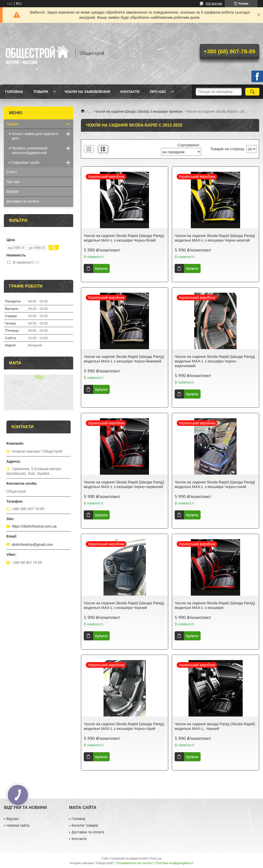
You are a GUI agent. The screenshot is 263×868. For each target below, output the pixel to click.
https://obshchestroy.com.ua (34, 526)
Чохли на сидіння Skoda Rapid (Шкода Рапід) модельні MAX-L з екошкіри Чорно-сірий (124, 726)
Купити (101, 268)
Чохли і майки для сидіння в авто (35, 136)
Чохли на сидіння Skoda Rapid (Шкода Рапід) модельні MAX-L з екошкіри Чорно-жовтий (215, 238)
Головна (14, 92)
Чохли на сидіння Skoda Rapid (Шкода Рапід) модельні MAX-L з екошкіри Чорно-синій (215, 484)
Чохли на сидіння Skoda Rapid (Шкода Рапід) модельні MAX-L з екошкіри (215, 605)
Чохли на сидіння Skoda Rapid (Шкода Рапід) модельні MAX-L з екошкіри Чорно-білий (124, 238)
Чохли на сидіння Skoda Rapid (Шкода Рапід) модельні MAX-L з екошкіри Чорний (124, 605)
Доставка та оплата (23, 201)
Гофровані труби (25, 163)
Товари (41, 92)
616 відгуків (214, 4)
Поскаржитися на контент (135, 863)
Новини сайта (18, 825)
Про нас (158, 92)
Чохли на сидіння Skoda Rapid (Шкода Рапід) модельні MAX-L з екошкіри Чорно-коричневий (215, 361)
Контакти (130, 92)
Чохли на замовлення (87, 92)
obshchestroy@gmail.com (32, 545)
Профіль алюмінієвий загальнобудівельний (30, 150)
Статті (12, 172)
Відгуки (12, 192)
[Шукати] (252, 92)
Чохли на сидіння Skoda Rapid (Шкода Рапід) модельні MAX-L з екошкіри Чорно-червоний (124, 484)
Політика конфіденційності (174, 863)
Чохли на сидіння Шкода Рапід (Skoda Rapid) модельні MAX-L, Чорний (215, 726)
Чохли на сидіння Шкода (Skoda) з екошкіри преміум (139, 111)
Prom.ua (156, 859)
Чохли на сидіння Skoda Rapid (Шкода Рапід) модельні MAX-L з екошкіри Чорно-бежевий (124, 359)
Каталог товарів (85, 825)
